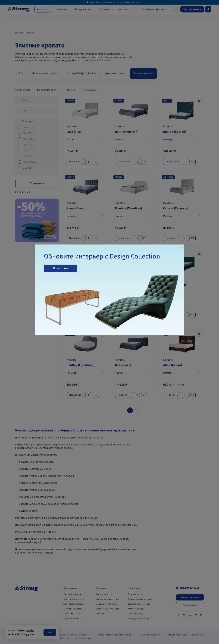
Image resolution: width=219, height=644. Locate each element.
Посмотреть (61, 268)
